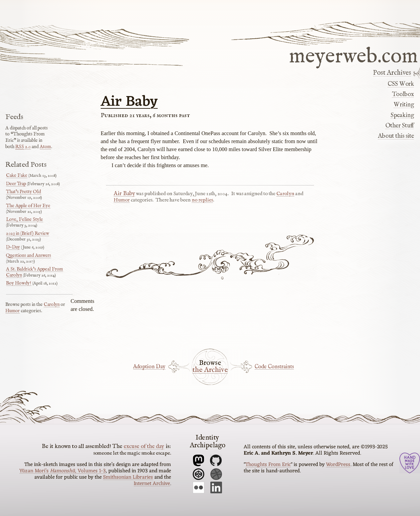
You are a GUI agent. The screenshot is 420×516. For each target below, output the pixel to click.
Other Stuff (400, 126)
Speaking (402, 115)
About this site (396, 136)
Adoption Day (149, 367)
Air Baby (129, 102)
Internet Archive (152, 484)
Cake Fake (17, 175)
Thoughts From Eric (268, 465)
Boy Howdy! (19, 283)
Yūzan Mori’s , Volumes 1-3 (62, 471)
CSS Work (401, 84)
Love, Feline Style (24, 219)
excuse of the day (144, 446)
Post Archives (392, 73)
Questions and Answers (28, 255)
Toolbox (403, 94)
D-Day (13, 247)
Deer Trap (16, 184)
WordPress (338, 465)
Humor (122, 200)
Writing (404, 105)
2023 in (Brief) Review (27, 233)
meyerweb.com (353, 55)
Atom (45, 147)
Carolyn (285, 194)
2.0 (23, 147)
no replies (202, 200)
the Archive (210, 370)
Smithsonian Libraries (128, 477)
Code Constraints (274, 367)
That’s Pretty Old (23, 192)
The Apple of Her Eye (28, 206)
